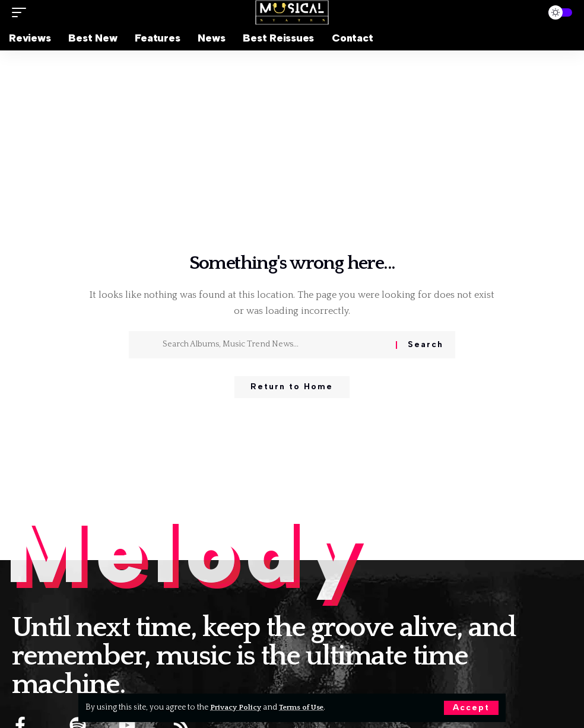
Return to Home (292, 388)
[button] (471, 708)
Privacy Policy (238, 707)
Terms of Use (308, 707)
